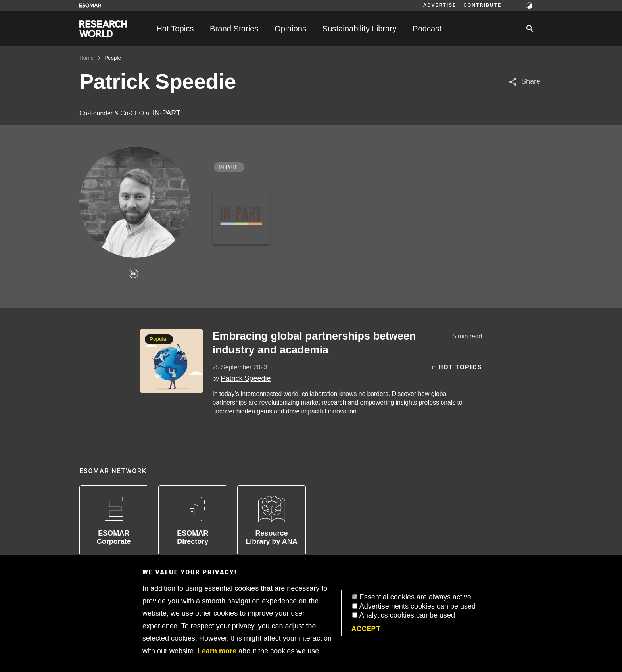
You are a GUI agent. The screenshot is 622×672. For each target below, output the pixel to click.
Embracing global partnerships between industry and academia (314, 343)
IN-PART (167, 113)
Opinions (290, 29)
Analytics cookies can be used (407, 615)
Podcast (427, 29)
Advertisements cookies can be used (418, 606)
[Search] (530, 29)
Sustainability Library (360, 29)
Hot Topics (175, 29)
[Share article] (524, 82)
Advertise (440, 5)
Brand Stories (234, 29)
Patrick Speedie (246, 378)
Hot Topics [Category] (460, 367)
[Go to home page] (103, 29)
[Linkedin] (133, 274)
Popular (159, 339)
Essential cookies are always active (415, 597)
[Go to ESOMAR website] (90, 5)
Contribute (482, 5)
